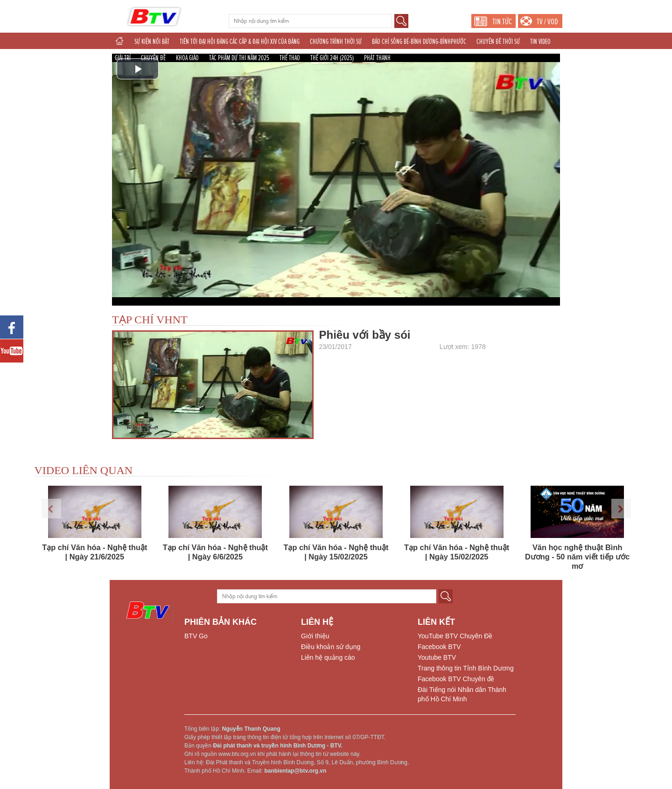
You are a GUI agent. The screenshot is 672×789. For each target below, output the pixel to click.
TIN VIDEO (540, 42)
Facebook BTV (439, 647)
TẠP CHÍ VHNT (150, 320)
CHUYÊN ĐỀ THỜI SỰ (498, 42)
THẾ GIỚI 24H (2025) (332, 58)
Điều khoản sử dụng (331, 647)
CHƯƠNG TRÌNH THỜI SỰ (336, 42)
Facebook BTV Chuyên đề (456, 679)
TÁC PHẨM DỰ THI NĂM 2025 (239, 58)
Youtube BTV (437, 657)
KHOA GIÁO (187, 58)
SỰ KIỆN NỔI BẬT (152, 42)
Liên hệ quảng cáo (328, 657)
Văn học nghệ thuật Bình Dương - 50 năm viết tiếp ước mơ (577, 557)
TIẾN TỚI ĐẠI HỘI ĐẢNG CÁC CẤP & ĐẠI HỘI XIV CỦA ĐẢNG (240, 42)
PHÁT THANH (377, 58)
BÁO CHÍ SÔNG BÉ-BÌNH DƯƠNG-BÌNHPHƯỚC (419, 42)
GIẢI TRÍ (123, 58)
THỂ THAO (290, 58)
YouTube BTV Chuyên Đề (455, 636)
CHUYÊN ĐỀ (153, 58)
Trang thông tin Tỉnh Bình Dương (466, 668)
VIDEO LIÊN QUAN (84, 470)
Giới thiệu (315, 636)
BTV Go (196, 636)
